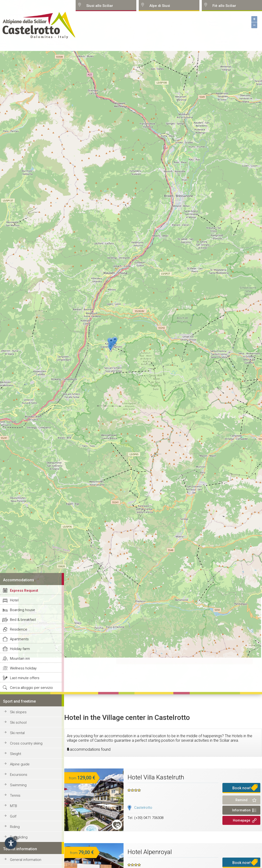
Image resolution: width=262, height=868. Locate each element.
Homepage (241, 820)
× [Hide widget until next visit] (15, 838)
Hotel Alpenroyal (150, 852)
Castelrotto (143, 808)
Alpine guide (20, 764)
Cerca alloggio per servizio (31, 688)
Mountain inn (20, 659)
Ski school (18, 723)
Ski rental (17, 733)
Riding (15, 827)
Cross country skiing (26, 743)
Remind (241, 800)
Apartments (19, 639)
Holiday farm (20, 649)
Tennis (15, 795)
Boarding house (23, 610)
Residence (19, 629)
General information (26, 860)
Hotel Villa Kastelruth (156, 777)
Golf (13, 816)
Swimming (18, 785)
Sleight (16, 754)
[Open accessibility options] (11, 843)
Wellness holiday (23, 668)
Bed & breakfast (23, 620)
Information (241, 810)
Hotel (14, 600)
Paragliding (19, 837)
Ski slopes (18, 712)
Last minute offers (25, 678)
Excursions (19, 775)
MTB (14, 806)
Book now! (241, 788)
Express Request (24, 591)
